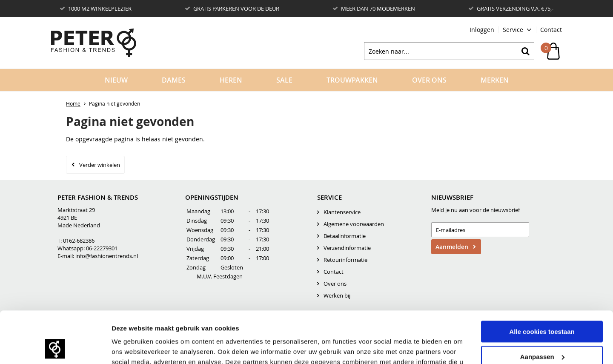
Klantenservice (342, 212)
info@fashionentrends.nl (107, 256)
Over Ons (429, 80)
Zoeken (525, 51)
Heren (231, 80)
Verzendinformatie (347, 248)
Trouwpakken (352, 80)
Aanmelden (452, 247)
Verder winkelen (100, 165)
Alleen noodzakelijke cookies (542, 333)
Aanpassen (542, 308)
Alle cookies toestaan (542, 283)
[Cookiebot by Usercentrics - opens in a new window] (55, 347)
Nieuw (116, 80)
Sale (284, 80)
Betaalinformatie (345, 236)
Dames (174, 80)
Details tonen (132, 347)
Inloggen (482, 30)
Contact (551, 30)
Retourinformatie (345, 260)
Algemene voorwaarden (354, 224)
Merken (495, 80)
